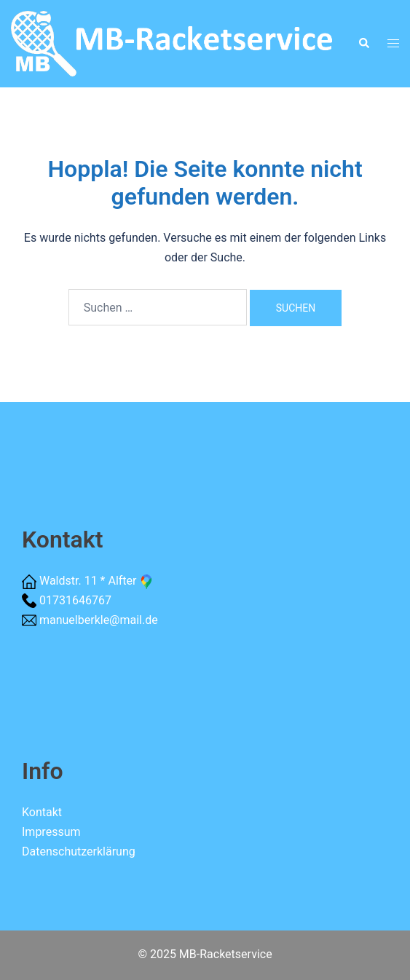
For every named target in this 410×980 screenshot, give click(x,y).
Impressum (51, 832)
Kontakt (42, 812)
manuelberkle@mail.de (99, 620)
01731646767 (75, 600)
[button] (363, 44)
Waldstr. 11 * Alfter (97, 581)
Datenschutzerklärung (79, 851)
